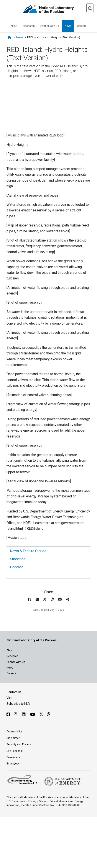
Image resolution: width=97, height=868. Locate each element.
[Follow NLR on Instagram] (16, 714)
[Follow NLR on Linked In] (24, 714)
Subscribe (18, 559)
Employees (13, 764)
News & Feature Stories (28, 551)
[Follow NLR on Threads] (48, 714)
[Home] (10, 37)
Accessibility (14, 732)
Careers (82, 26)
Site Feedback (15, 751)
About (14, 26)
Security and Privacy (19, 744)
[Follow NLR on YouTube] (33, 714)
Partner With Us (50, 26)
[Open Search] (90, 8)
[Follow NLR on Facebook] (8, 714)
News (68, 26)
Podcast (16, 567)
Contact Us (14, 692)
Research (29, 26)
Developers (13, 757)
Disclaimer (13, 738)
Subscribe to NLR (18, 704)
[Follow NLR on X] (41, 714)
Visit (9, 698)
